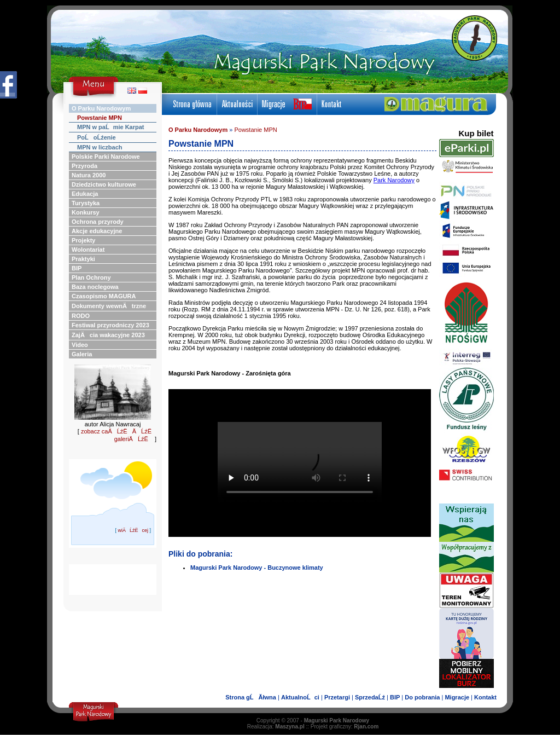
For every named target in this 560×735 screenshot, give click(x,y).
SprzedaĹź (370, 697)
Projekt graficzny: (345, 727)
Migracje (457, 697)
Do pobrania (422, 697)
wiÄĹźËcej (133, 530)
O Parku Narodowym (198, 130)
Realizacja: (276, 727)
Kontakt (485, 697)
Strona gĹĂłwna (251, 697)
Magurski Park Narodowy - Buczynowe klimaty (257, 568)
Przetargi (337, 697)
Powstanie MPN (255, 130)
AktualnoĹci (300, 697)
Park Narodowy (394, 180)
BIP (395, 697)
